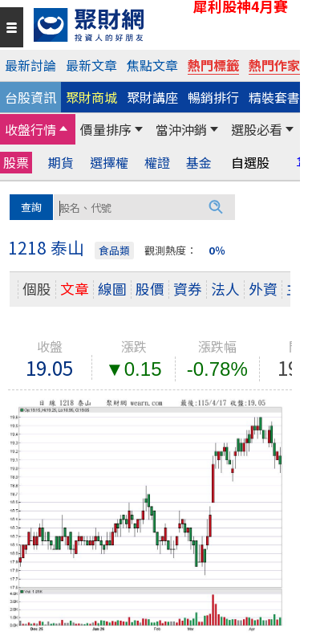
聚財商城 (91, 97)
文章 (75, 289)
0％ (217, 250)
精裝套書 (274, 97)
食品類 (114, 250)
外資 (263, 289)
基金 (199, 163)
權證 (157, 163)
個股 (37, 289)
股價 (150, 289)
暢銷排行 (213, 97)
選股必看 (257, 129)
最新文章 (91, 65)
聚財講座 (152, 97)
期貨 (61, 163)
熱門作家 (274, 65)
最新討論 (30, 65)
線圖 (112, 289)
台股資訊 (30, 97)
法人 (225, 289)
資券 (188, 289)
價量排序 (106, 129)
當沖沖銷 (181, 129)
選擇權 (109, 163)
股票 (16, 162)
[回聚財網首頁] (163, 25)
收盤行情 (30, 129)
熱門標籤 (213, 65)
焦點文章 (152, 65)
